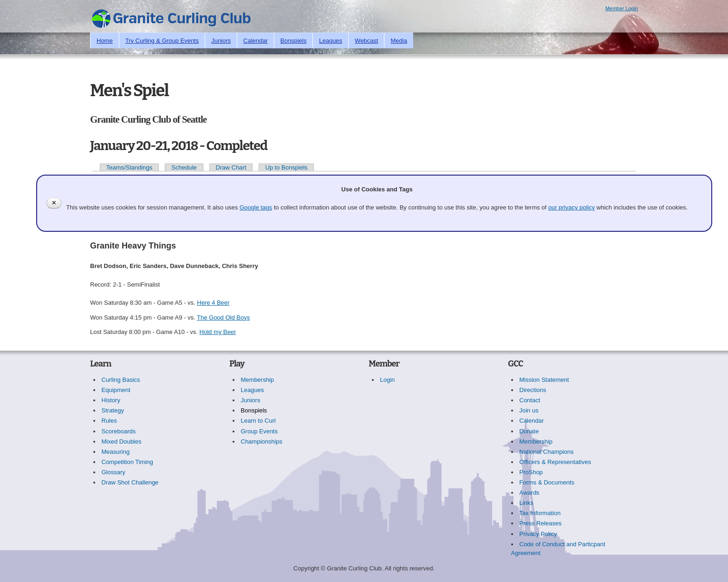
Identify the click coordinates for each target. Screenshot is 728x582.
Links (526, 503)
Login (388, 380)
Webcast (366, 41)
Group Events (260, 431)
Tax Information (540, 513)
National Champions (547, 452)
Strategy (113, 410)
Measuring (116, 452)
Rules (109, 421)
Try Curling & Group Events (162, 41)
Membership (258, 380)
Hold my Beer (218, 332)
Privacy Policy (538, 534)
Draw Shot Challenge (130, 482)
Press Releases (541, 523)
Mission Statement (544, 380)
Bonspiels (293, 41)
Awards (530, 493)
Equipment (116, 390)
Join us (529, 410)
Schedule (184, 167)
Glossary (114, 472)
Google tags (256, 207)
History (111, 400)
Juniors (221, 41)
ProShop (531, 472)
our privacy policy (572, 207)
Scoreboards (119, 431)
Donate (529, 431)
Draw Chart (231, 167)
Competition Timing (127, 462)
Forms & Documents (547, 482)
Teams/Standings (130, 167)
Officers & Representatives (555, 462)
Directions (533, 390)
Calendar (256, 41)
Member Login (622, 8)
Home (105, 41)
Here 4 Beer (213, 303)
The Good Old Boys (223, 317)
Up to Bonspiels (286, 167)
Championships (262, 441)
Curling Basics (121, 380)
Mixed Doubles (122, 441)
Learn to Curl (258, 421)
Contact (530, 400)
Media (399, 41)
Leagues (331, 41)
